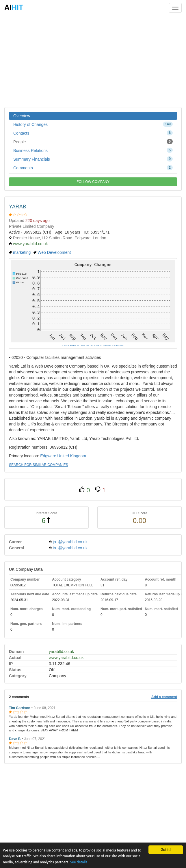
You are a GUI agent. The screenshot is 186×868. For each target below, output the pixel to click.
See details (79, 862)
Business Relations (93, 150)
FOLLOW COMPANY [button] (93, 182)
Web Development (54, 252)
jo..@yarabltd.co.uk (70, 542)
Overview (22, 116)
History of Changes (93, 124)
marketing (22, 252)
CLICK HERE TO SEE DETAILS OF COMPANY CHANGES (93, 345)
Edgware (48, 456)
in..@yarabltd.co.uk (70, 548)
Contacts (93, 133)
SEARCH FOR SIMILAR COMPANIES (38, 465)
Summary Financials (93, 159)
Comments (93, 168)
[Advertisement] (93, 61)
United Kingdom (72, 456)
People (93, 142)
